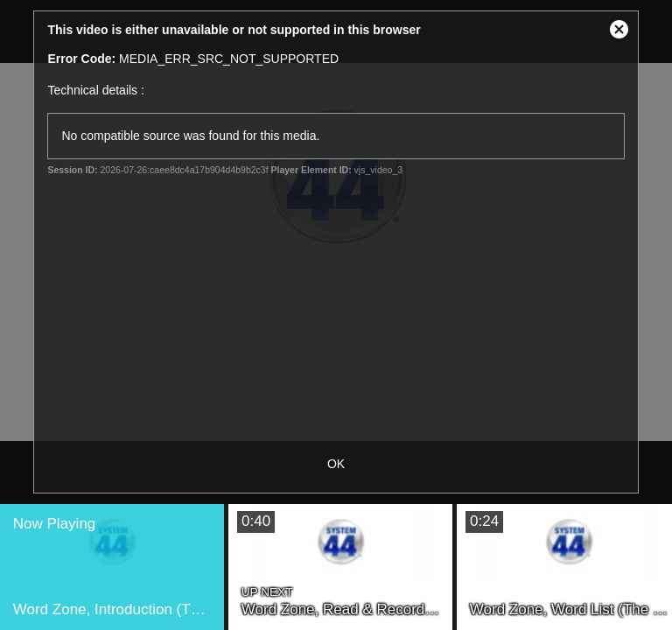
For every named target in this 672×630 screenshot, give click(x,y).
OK (336, 464)
